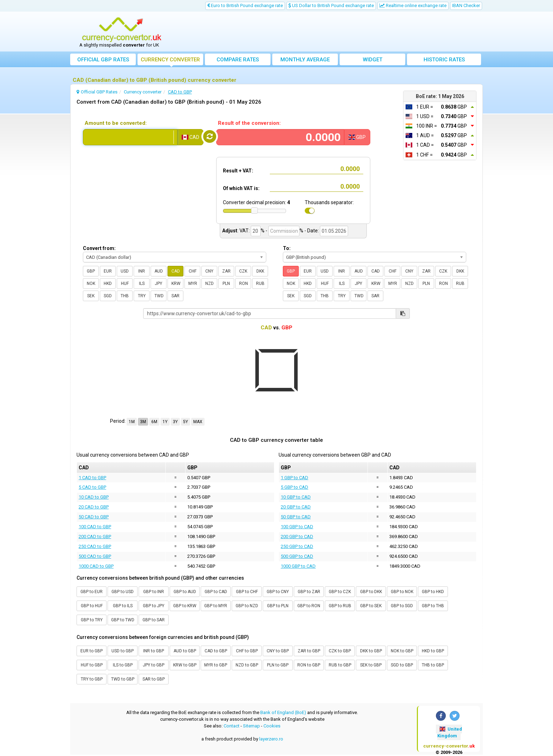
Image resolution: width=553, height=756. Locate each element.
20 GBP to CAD (296, 507)
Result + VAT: (238, 171)
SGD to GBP (402, 665)
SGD (108, 296)
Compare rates (238, 60)
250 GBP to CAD (297, 546)
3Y (175, 422)
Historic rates (444, 60)
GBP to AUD (185, 592)
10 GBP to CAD (296, 497)
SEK (91, 296)
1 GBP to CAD (294, 478)
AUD (159, 271)
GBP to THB (433, 606)
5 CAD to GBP (92, 487)
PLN (226, 283)
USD (125, 271)
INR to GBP (154, 651)
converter (170, 60)
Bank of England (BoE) (283, 712)
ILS (142, 283)
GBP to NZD (247, 606)
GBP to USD (123, 592)
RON (244, 283)
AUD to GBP (185, 651)
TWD (159, 296)
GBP (91, 271)
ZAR (226, 271)
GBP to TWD (123, 620)
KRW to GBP (185, 665)
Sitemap (251, 726)
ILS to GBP (123, 665)
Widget (373, 60)
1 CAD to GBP (92, 478)
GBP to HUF (92, 606)
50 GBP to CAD (296, 517)
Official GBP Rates (103, 60)
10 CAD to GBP (94, 497)
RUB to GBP (340, 665)
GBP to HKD (433, 592)
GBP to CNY (278, 592)
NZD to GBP (247, 665)
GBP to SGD (402, 606)
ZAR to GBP (309, 651)
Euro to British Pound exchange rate (245, 5)
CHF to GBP (247, 651)
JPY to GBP (154, 665)
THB (125, 296)
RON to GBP (309, 665)
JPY (159, 283)
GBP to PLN (278, 606)
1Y (165, 422)
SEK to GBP (371, 665)
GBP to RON (309, 606)
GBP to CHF (247, 592)
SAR (175, 296)
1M (132, 422)
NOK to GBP (402, 651)
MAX (198, 422)
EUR (108, 271)
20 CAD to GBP (94, 507)
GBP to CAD (216, 592)
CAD (176, 271)
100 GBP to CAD (297, 527)
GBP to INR (154, 592)
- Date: (312, 231)
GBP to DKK (371, 592)
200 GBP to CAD (297, 536)
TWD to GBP (123, 679)
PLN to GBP (278, 665)
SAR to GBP (154, 679)
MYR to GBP (216, 665)
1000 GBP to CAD (298, 566)
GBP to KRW (185, 606)
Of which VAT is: (241, 188)
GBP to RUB (340, 606)
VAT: (245, 231)
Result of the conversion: (249, 123)
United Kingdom (450, 732)
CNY (209, 271)
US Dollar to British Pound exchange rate (331, 5)
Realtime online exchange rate (413, 5)
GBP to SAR (154, 620)
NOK (91, 283)
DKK (260, 271)
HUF (125, 283)
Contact (232, 726)
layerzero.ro (271, 739)
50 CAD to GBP (94, 517)
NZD (209, 283)
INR (142, 271)
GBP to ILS (123, 606)
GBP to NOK (402, 592)
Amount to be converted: (116, 123)
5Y (186, 422)
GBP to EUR (92, 592)
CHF (193, 271)
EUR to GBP (92, 651)
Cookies (272, 726)
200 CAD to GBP (95, 536)
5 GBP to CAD (294, 487)
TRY (142, 296)
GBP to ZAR (309, 592)
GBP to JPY (154, 606)
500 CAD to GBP (95, 556)
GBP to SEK (371, 606)
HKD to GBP (433, 651)
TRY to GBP (92, 679)
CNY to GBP (278, 651)
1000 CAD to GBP (96, 566)
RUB (260, 283)
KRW (176, 283)
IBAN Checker (466, 5)
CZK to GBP (340, 651)
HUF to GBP (92, 665)
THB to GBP (433, 665)
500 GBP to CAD (297, 556)
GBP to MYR (216, 606)
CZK (243, 271)
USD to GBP (123, 651)
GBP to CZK (340, 592)
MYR (193, 283)
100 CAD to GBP (95, 527)
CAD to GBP (216, 651)
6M (154, 422)
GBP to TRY (92, 620)
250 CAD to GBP (95, 546)
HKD (108, 283)
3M (143, 422)
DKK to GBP (371, 651)
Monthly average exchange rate (305, 61)
